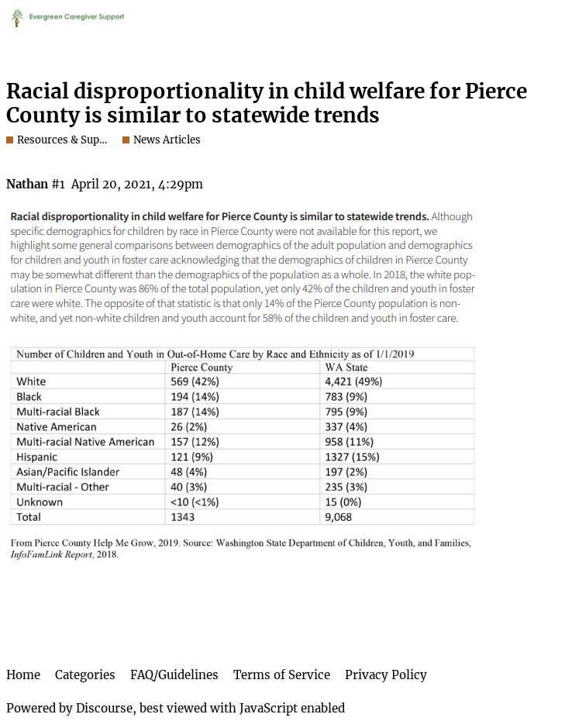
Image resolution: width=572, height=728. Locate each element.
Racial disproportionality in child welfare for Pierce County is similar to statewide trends (267, 104)
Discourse (104, 708)
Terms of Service (282, 675)
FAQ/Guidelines (174, 675)
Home (23, 675)
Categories (85, 675)
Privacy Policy (386, 675)
